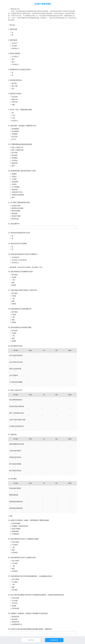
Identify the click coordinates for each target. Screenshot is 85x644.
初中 (13, 59)
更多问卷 (31, 640)
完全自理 (15, 97)
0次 (13, 113)
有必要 (14, 606)
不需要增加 (15, 534)
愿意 (13, 587)
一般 (13, 280)
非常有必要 (15, 608)
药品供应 (15, 155)
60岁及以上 (15, 48)
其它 (13, 89)
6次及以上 (15, 121)
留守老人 (15, 83)
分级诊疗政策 (16, 206)
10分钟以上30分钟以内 (19, 260)
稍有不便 (15, 99)
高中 (13, 62)
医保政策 (15, 213)
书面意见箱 (15, 622)
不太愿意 (15, 582)
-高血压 (14, 176)
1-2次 (13, 115)
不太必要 (15, 601)
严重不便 (15, 102)
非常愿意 (15, 590)
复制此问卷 (54, 640)
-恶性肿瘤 (15, 182)
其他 (13, 166)
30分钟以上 (15, 263)
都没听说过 (15, 219)
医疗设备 (15, 153)
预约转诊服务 (16, 211)
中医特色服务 (16, 523)
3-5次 (13, 118)
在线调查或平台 (17, 624)
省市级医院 (15, 129)
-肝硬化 (14, 184)
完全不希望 (15, 542)
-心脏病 (14, 179)
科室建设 (15, 158)
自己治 (14, 139)
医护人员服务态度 (18, 150)
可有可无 (15, 603)
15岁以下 (15, 43)
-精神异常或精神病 (18, 195)
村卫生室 (15, 137)
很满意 (14, 285)
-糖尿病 (14, 174)
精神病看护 (15, 531)
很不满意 (15, 275)
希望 (13, 550)
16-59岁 (14, 46)
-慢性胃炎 (15, 190)
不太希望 (15, 545)
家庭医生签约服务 (18, 208)
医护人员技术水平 (18, 147)
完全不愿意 (15, 579)
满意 (13, 283)
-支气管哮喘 (16, 187)
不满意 (14, 277)
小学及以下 (15, 57)
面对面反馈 (15, 617)
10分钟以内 (15, 257)
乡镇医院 (15, 134)
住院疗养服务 (16, 529)
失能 (13, 105)
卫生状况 (15, 161)
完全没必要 (15, 598)
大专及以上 (15, 64)
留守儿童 (15, 86)
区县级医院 (15, 131)
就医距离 (15, 163)
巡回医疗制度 (16, 216)
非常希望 (15, 553)
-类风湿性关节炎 (17, 192)
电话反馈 (15, 619)
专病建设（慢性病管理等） (21, 526)
